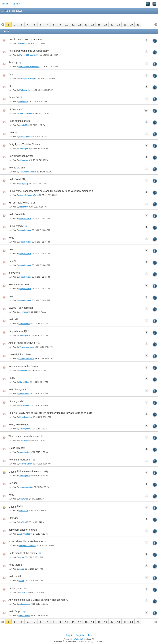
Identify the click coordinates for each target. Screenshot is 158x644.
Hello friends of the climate (23, 553)
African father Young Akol (22, 343)
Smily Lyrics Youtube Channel (25, 144)
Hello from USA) (17, 179)
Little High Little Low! (20, 355)
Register (81, 635)
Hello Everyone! (17, 390)
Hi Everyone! (16, 109)
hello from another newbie (23, 530)
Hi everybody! (16, 226)
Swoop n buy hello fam (21, 308)
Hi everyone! (15, 588)
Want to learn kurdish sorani (24, 436)
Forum (5, 4)
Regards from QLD (19, 331)
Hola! (11, 296)
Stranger (13, 518)
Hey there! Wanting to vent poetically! (29, 51)
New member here (19, 284)
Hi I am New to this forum (22, 203)
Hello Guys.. (15, 611)
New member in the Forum (23, 366)
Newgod (13, 483)
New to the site (17, 168)
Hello (11, 238)
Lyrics (16, 4)
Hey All (12, 261)
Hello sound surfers (19, 121)
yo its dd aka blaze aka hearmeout (27, 541)
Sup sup (13, 62)
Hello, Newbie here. (19, 425)
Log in (70, 635)
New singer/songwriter (21, 156)
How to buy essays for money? (25, 39)
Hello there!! (15, 565)
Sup (11, 74)
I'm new (13, 133)
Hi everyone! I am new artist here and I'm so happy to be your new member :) (51, 191)
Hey (11, 249)
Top (90, 635)
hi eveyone (14, 273)
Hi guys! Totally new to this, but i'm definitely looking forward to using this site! (51, 413)
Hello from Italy (17, 214)
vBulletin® (79, 639)
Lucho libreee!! (17, 448)
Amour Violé (15, 98)
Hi (10, 86)
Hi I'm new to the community (33, 471)
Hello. (12, 378)
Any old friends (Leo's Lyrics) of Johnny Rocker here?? (38, 600)
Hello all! (13, 319)
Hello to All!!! (15, 576)
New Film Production (20, 460)
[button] (8, 24)
